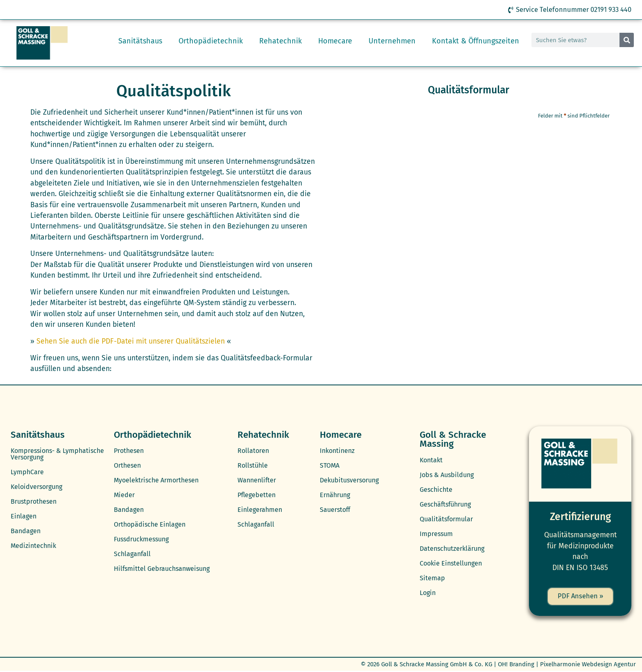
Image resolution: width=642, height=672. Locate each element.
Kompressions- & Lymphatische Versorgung (57, 454)
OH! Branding (516, 665)
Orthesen (127, 466)
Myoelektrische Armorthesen (156, 481)
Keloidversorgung (36, 487)
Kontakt (431, 460)
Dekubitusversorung (349, 481)
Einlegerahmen (260, 510)
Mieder (124, 495)
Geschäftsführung (445, 505)
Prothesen (129, 451)
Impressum (436, 534)
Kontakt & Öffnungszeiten (476, 41)
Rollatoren (253, 451)
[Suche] (627, 40)
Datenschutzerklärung (452, 549)
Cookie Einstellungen (451, 564)
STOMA (330, 466)
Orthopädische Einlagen (150, 525)
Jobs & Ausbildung (447, 475)
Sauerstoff (335, 510)
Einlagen (24, 517)
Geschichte (436, 490)
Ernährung (335, 495)
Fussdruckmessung (141, 540)
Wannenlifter (257, 481)
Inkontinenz (337, 451)
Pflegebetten (257, 495)
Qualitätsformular (446, 519)
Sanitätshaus (140, 41)
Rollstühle (253, 466)
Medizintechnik (33, 546)
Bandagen (26, 531)
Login (428, 593)
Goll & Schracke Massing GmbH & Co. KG (437, 665)
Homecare (335, 41)
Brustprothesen (34, 502)
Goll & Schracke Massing (453, 440)
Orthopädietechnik (211, 41)
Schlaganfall (132, 554)
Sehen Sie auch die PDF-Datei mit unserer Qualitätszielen (131, 342)
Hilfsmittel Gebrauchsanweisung (162, 569)
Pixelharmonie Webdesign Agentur (588, 665)
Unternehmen (392, 41)
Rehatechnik (280, 41)
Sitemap (432, 578)
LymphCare (27, 472)
